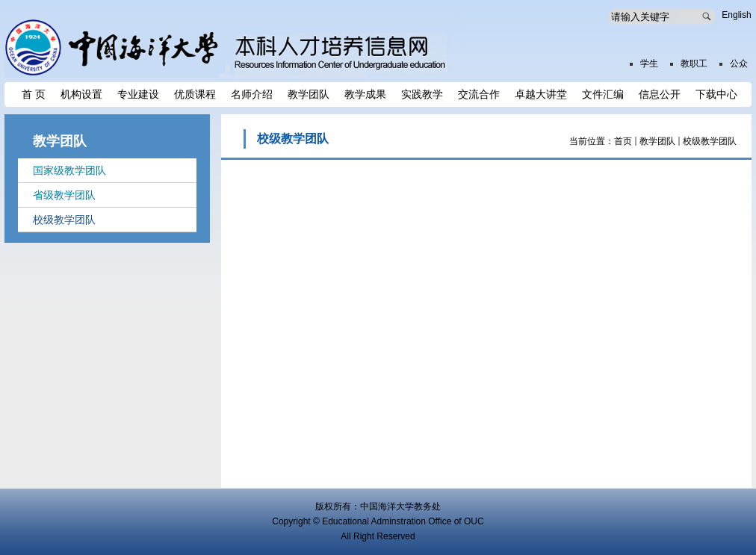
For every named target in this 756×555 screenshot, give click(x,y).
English (736, 15)
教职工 (694, 63)
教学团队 (657, 141)
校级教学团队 (710, 141)
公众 (739, 63)
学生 (649, 63)
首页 (623, 141)
